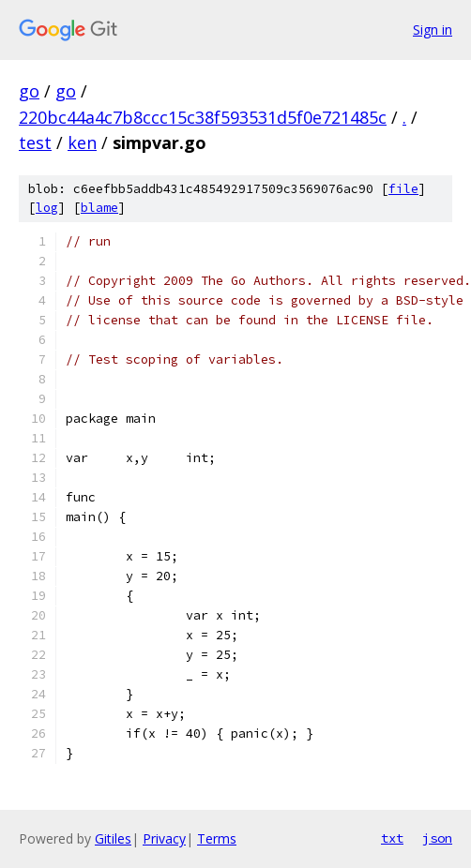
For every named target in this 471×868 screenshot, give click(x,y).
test (35, 142)
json (437, 838)
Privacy (164, 838)
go (29, 91)
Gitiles (113, 838)
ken (82, 142)
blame (99, 208)
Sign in (433, 30)
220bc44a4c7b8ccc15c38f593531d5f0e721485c (203, 117)
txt (392, 838)
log (47, 208)
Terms (217, 838)
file (403, 189)
